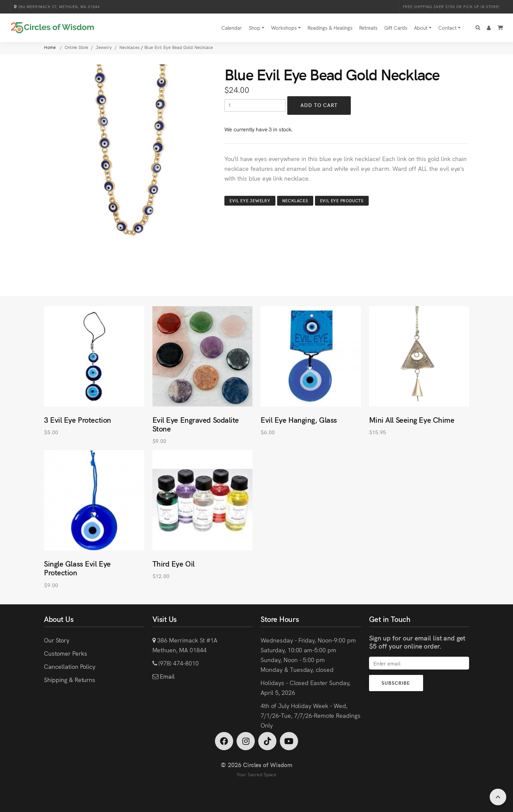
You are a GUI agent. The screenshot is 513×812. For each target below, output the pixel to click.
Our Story (57, 640)
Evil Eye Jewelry (250, 200)
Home (51, 47)
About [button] (421, 28)
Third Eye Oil (174, 563)
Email (166, 676)
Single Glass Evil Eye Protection (77, 568)
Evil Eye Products (342, 200)
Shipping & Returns (70, 679)
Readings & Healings (330, 28)
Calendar (232, 28)
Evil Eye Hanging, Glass (299, 420)
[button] (478, 28)
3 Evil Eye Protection (78, 420)
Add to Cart (319, 105)
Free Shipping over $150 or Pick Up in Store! (451, 7)
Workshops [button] (284, 28)
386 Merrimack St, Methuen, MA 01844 (57, 7)
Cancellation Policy (70, 666)
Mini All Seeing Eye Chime (412, 420)
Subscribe (396, 683)
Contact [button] (447, 28)
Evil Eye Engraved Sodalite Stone (196, 424)
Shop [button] (254, 28)
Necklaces (295, 200)
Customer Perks (65, 653)
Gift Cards (396, 28)
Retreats (368, 28)
